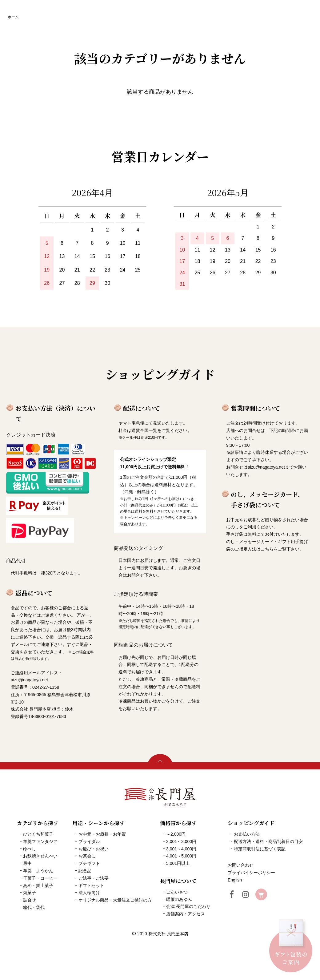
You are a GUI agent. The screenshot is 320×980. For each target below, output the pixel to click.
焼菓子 (30, 893)
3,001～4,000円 (181, 849)
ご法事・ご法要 (94, 878)
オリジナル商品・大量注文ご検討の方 (115, 900)
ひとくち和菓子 (38, 834)
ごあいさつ (177, 892)
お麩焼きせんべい (40, 856)
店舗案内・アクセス (186, 914)
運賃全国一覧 (144, 430)
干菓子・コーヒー (40, 878)
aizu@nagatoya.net (266, 467)
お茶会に (87, 856)
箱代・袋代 (34, 907)
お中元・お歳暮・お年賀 (102, 834)
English (235, 880)
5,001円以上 (178, 863)
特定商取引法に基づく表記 (260, 849)
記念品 (85, 871)
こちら (267, 549)
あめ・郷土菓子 (38, 885)
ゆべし (30, 849)
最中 (27, 863)
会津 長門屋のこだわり (188, 906)
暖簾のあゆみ (179, 899)
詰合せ (30, 900)
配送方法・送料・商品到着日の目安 (268, 841)
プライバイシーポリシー (251, 873)
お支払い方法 (247, 834)
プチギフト (89, 863)
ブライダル (89, 841)
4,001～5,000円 (181, 856)
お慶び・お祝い (94, 849)
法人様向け (89, 893)
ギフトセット (91, 885)
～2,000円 (176, 834)
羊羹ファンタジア (40, 841)
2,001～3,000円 (181, 841)
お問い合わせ (241, 865)
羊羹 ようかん (38, 871)
